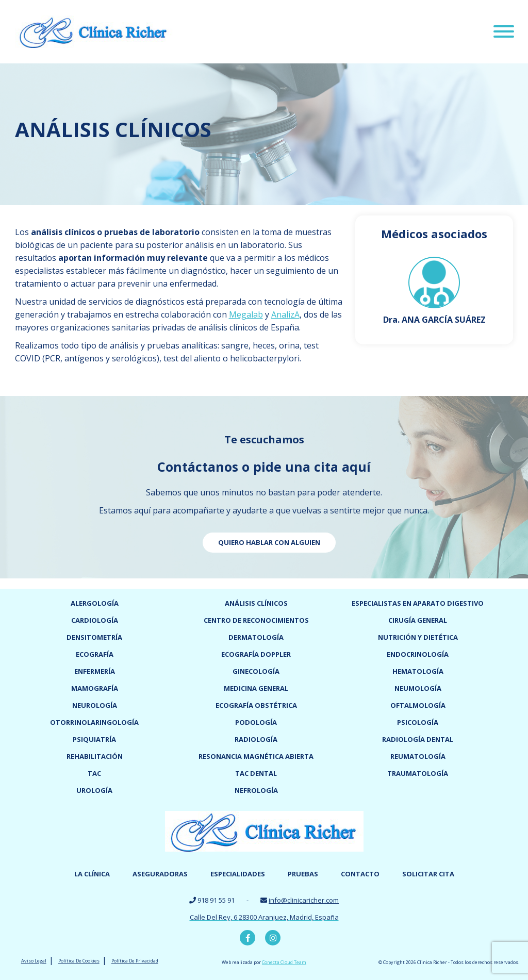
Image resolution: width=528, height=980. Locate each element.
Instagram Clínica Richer (273, 938)
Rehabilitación (95, 756)
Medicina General (256, 688)
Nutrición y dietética (418, 637)
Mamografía (95, 688)
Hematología (418, 671)
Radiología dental (418, 739)
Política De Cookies (79, 961)
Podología (256, 722)
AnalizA (285, 314)
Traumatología (418, 773)
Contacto (360, 874)
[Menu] (504, 33)
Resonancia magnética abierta (256, 756)
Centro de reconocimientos (256, 620)
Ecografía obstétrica (256, 705)
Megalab (246, 314)
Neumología (418, 688)
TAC (94, 773)
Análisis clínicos (256, 603)
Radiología (256, 739)
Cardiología (95, 620)
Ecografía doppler (256, 654)
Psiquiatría (94, 739)
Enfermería (95, 671)
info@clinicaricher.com (304, 900)
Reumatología (418, 756)
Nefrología (256, 790)
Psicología (418, 722)
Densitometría (94, 637)
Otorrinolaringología (94, 722)
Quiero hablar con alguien (269, 542)
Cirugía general (418, 620)
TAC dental (256, 773)
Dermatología (256, 637)
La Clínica (92, 874)
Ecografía (95, 654)
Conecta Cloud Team (284, 962)
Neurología (95, 705)
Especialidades (238, 874)
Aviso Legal (34, 961)
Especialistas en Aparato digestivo (418, 603)
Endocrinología (418, 654)
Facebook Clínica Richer (247, 938)
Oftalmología (418, 705)
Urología (94, 790)
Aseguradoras (160, 874)
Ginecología (256, 671)
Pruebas (303, 874)
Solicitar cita (428, 874)
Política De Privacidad (135, 961)
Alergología (95, 603)
